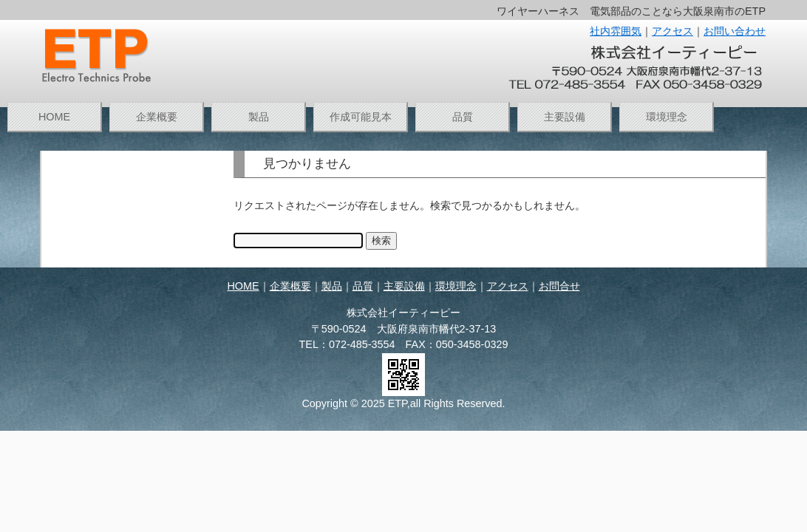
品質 (463, 117)
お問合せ (559, 286)
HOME (54, 117)
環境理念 (667, 117)
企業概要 (157, 117)
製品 (259, 117)
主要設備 (565, 117)
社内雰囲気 (616, 31)
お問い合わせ (735, 31)
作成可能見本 (361, 117)
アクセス (672, 31)
